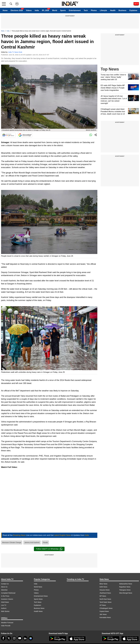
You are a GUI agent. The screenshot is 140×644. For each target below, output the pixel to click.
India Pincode (6, 626)
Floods (45, 542)
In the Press (5, 596)
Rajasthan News (125, 587)
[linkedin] (25, 638)
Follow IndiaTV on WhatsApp (49, 549)
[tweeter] (9, 638)
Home (5, 10)
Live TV (4, 605)
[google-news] (31, 638)
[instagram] (14, 638)
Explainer (133, 10)
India (37, 10)
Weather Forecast (7, 623)
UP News (103, 605)
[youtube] (20, 638)
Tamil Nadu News (105, 602)
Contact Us (5, 584)
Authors (4, 608)
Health (113, 10)
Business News (39, 608)
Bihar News (103, 584)
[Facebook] (3, 638)
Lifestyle (103, 10)
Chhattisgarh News (106, 608)
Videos (29, 10)
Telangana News (125, 590)
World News (38, 587)
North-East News (105, 599)
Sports (63, 10)
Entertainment (75, 10)
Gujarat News (104, 611)
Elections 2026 (17, 10)
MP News (103, 596)
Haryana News (105, 590)
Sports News (38, 599)
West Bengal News (126, 593)
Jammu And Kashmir (32, 542)
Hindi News (5, 602)
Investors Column (7, 599)
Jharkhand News (105, 593)
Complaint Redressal (8, 593)
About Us (4, 587)
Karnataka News (105, 617)
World (55, 10)
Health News (38, 611)
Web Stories (5, 611)
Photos (94, 10)
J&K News (103, 614)
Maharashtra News (126, 584)
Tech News (38, 602)
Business (122, 10)
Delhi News (103, 587)
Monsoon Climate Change (12, 542)
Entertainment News (41, 596)
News (3, 31)
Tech (86, 10)
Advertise (4, 590)
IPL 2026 (46, 10)
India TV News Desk (15, 52)
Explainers (37, 605)
